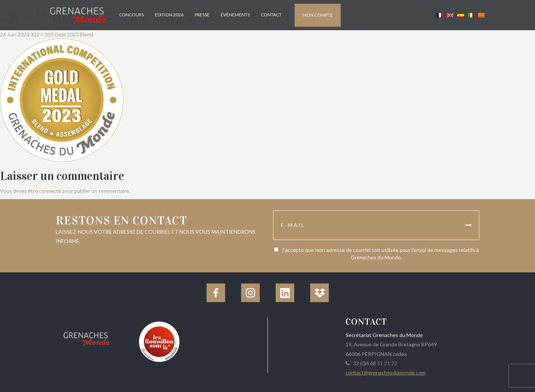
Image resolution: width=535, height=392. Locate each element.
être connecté (45, 191)
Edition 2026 (169, 15)
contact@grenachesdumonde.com (385, 372)
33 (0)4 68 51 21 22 (374, 363)
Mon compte (318, 15)
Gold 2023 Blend (74, 34)
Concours (131, 15)
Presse (202, 15)
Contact (271, 15)
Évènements (235, 15)
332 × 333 (42, 34)
